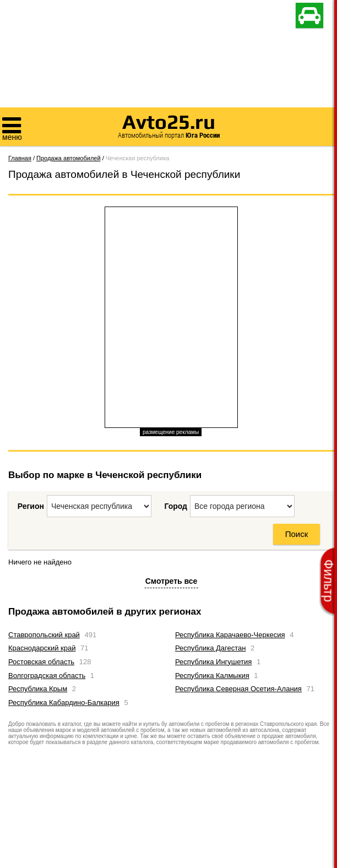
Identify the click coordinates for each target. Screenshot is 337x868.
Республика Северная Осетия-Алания (238, 689)
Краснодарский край (42, 648)
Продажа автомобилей (69, 158)
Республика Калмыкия (212, 676)
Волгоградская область (47, 676)
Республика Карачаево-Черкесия (230, 635)
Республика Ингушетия (213, 662)
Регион (31, 506)
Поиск (297, 534)
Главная (20, 158)
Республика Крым (38, 689)
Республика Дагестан (210, 648)
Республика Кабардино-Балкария (64, 702)
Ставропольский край (44, 635)
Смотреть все (172, 581)
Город (176, 506)
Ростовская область (41, 662)
